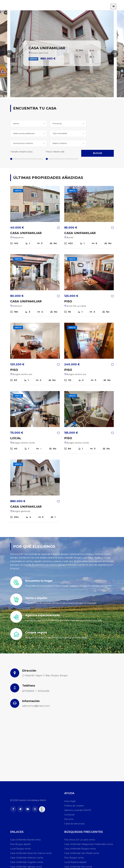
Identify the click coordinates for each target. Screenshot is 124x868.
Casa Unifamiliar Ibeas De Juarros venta (31, 843)
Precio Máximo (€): (55, 142)
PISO (68, 291)
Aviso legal (70, 791)
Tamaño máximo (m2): (21, 142)
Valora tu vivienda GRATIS (78, 800)
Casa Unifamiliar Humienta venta (81, 861)
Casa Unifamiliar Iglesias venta (26, 857)
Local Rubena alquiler (75, 852)
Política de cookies (74, 796)
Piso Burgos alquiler (21, 834)
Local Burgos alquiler (21, 861)
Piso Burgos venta (74, 848)
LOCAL (16, 428)
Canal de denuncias (74, 814)
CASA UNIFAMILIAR (26, 223)
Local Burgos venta (20, 839)
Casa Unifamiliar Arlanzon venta (27, 848)
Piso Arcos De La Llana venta (80, 830)
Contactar (69, 805)
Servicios (69, 809)
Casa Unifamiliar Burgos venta (80, 839)
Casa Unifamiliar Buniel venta (25, 830)
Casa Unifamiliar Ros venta (78, 857)
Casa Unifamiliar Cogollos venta (27, 852)
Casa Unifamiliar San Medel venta (82, 843)
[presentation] (9, 54)
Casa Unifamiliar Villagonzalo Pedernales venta (89, 834)
